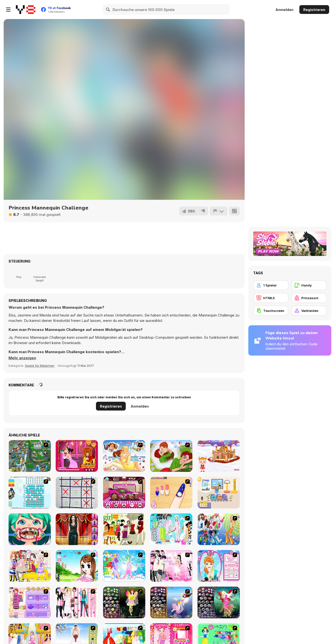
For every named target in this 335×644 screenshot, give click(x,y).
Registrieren (314, 10)
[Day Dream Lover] (171, 456)
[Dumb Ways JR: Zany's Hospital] (219, 493)
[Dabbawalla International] (30, 456)
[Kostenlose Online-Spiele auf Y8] (26, 10)
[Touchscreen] (271, 311)
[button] (22, 358)
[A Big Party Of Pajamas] (171, 529)
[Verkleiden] (309, 311)
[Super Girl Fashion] (124, 529)
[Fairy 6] (219, 602)
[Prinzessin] (309, 298)
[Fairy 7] (171, 602)
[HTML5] (271, 298)
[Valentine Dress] (171, 566)
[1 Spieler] (271, 285)
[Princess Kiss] (77, 456)
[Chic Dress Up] (77, 602)
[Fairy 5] (124, 602)
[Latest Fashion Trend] (219, 529)
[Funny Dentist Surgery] (30, 529)
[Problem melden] (219, 211)
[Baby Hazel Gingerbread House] (219, 456)
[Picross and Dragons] (30, 493)
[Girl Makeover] (30, 602)
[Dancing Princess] (124, 566)
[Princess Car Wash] (124, 493)
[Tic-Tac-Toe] (77, 493)
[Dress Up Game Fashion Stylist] (77, 529)
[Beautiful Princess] (30, 566)
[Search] (108, 10)
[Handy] (309, 285)
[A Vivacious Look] (77, 566)
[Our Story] (124, 456)
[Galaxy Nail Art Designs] (171, 493)
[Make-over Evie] (219, 566)
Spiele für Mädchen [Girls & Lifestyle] (40, 366)
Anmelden (284, 10)
